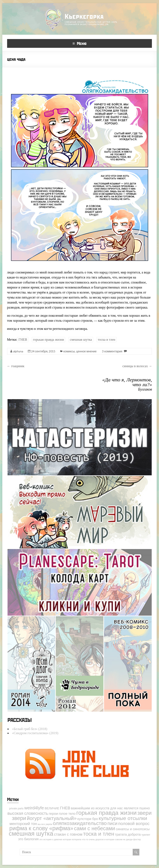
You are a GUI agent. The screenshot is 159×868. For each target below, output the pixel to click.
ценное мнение (86, 351)
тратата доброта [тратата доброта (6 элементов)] (128, 834)
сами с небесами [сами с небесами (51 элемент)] (94, 828)
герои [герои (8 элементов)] (53, 814)
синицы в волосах (137, 366)
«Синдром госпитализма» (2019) (35, 733)
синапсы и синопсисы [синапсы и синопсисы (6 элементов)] (133, 829)
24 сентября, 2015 (43, 351)
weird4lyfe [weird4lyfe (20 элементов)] (34, 808)
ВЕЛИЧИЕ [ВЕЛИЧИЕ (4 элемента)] (52, 808)
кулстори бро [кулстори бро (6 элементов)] (88, 819)
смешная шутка (81, 340)
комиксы (69, 351)
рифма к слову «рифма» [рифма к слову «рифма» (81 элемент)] (41, 828)
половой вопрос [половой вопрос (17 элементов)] (134, 824)
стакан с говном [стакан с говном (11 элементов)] (68, 834)
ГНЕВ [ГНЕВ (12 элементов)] (65, 808)
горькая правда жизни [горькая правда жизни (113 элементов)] (106, 813)
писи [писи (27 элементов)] (112, 823)
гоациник (16, 366)
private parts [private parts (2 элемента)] (16, 809)
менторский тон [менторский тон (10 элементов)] (23, 824)
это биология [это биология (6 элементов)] (28, 839)
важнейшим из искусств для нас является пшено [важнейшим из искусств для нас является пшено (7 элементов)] (110, 808)
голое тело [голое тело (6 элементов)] (67, 814)
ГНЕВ (23, 340)
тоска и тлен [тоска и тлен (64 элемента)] (99, 834)
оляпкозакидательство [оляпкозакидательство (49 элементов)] (80, 823)
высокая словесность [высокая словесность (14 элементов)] (28, 813)
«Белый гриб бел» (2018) (30, 729)
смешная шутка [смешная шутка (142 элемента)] (31, 833)
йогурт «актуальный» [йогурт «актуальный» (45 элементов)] (52, 818)
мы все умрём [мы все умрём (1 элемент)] (45, 824)
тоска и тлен (107, 340)
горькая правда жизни (49, 340)
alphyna (18, 351)
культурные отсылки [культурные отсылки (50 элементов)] (123, 818)
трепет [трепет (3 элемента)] (146, 835)
